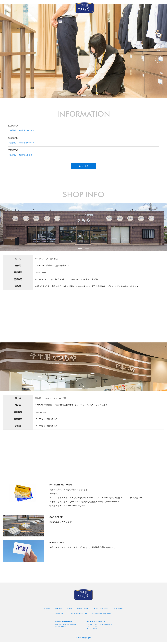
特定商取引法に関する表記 (103, 616)
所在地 (18, 268)
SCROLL (157, 79)
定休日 (18, 289)
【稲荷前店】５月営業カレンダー (23, 130)
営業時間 (18, 282)
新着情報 (45, 611)
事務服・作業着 (82, 611)
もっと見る (84, 168)
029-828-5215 (41, 415)
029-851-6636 (41, 275)
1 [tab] (77, 95)
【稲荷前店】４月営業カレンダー (23, 143)
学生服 (69, 611)
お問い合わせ (120, 611)
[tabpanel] (84, 51)
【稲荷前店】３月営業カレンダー (23, 155)
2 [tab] (84, 95)
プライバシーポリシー (78, 616)
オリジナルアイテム (102, 611)
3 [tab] (91, 95)
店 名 (18, 261)
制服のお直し (59, 616)
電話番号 (18, 275)
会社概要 (57, 611)
